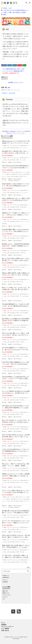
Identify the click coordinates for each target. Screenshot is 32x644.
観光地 (23, 238)
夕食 (25, 296)
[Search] (26, 3)
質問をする (6, 593)
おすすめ (23, 562)
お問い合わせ (5, 630)
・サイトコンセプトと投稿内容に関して (13, 71)
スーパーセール (25, 192)
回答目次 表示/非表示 (9, 93)
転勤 (4, 15)
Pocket (20, 65)
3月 (26, 176)
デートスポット (25, 148)
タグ (4, 599)
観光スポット (24, 443)
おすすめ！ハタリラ (14, 637)
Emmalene (17, 639)
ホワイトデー (24, 529)
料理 (22, 385)
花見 (23, 552)
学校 (24, 253)
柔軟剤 (23, 470)
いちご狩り (24, 160)
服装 (26, 562)
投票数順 (9, 90)
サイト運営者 (5, 629)
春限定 (27, 356)
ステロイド (24, 221)
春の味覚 (25, 429)
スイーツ (23, 356)
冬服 (22, 327)
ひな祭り (23, 267)
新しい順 (13, 90)
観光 (24, 371)
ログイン (21, 82)
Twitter (10, 65)
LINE (24, 65)
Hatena (15, 65)
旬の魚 (23, 400)
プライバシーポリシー (8, 627)
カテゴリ (5, 597)
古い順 (18, 90)
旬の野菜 (25, 385)
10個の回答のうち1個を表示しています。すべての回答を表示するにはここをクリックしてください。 (16, 132)
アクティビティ (7, 595)
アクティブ (4, 90)
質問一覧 (5, 591)
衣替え (25, 327)
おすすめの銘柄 (25, 313)
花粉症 (5, 224)
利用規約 (4, 625)
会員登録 (11, 82)
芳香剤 (27, 470)
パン (24, 482)
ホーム (3, 623)
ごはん (23, 296)
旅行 (22, 282)
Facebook (4, 65)
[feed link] (19, 611)
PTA (22, 253)
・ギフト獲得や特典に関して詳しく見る (13, 69)
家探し (23, 207)
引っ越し (23, 542)
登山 (22, 414)
